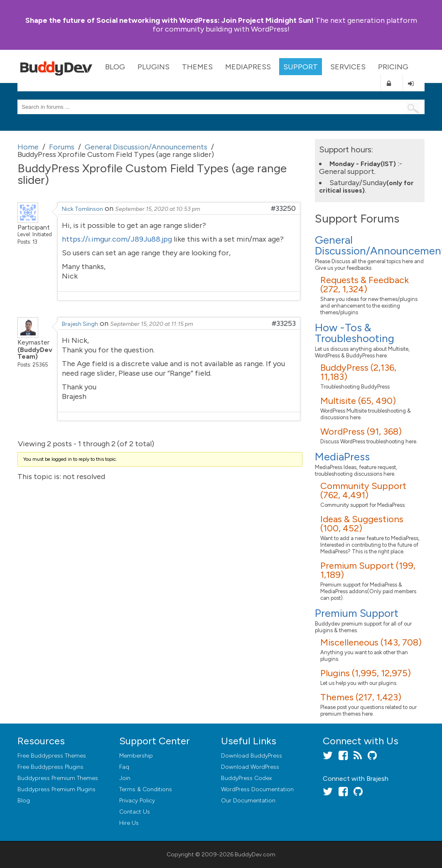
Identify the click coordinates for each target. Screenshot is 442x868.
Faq (124, 767)
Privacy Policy (137, 801)
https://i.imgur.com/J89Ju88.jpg (117, 239)
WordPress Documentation (257, 789)
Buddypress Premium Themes (58, 778)
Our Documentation (248, 801)
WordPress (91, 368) (361, 432)
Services (348, 67)
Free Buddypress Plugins (50, 767)
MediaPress (248, 67)
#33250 (283, 208)
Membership (136, 756)
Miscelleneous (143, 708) (371, 642)
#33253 (284, 323)
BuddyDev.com (255, 855)
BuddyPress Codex (246, 778)
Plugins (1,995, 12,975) (366, 673)
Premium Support (357, 613)
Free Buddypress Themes (52, 756)
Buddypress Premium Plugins (56, 789)
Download (252, 756)
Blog (115, 67)
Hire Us (129, 823)
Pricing (393, 67)
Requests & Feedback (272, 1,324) (365, 285)
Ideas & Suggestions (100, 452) (362, 524)
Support (301, 67)
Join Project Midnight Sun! (169, 20)
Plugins (153, 67)
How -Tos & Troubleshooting (355, 333)
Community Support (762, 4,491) (363, 490)
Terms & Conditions (146, 789)
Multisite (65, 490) (358, 401)
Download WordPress (250, 767)
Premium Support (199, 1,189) (368, 570)
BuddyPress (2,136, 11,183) (358, 372)
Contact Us (135, 812)
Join (125, 778)
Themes (197, 67)
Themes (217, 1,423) (361, 697)
